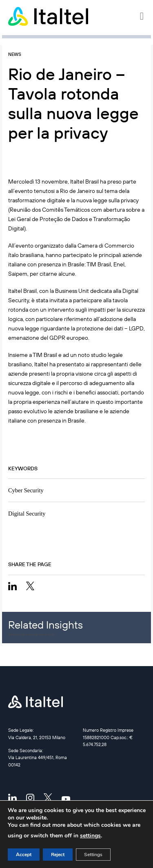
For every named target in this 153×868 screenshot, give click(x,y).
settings (90, 836)
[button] (142, 16)
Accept (24, 855)
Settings (93, 855)
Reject (58, 855)
